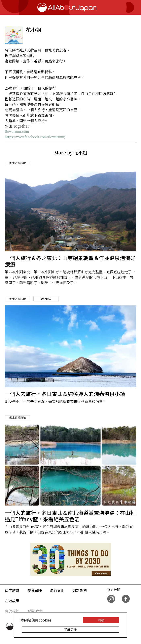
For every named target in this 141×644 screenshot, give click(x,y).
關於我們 (12, 611)
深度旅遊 (12, 590)
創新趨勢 (80, 590)
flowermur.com (17, 131)
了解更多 (70, 629)
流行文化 (57, 590)
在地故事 (12, 601)
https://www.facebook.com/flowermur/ (35, 137)
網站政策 (35, 611)
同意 (101, 620)
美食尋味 (35, 590)
